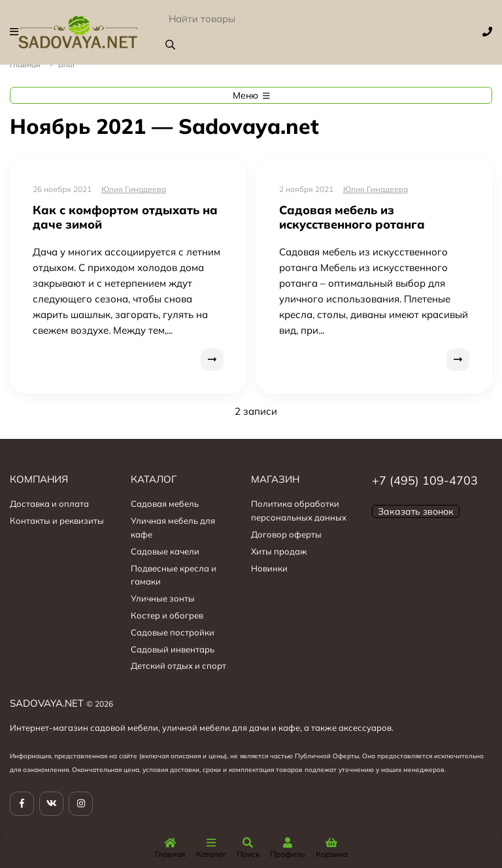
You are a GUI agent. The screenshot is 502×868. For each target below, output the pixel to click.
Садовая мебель (165, 504)
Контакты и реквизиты (57, 521)
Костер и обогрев (167, 615)
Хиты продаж (279, 551)
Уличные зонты (163, 598)
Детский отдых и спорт (178, 666)
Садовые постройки (173, 632)
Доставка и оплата (49, 504)
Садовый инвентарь (173, 649)
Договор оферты (286, 534)
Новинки (269, 568)
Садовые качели (165, 551)
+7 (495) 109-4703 (425, 480)
